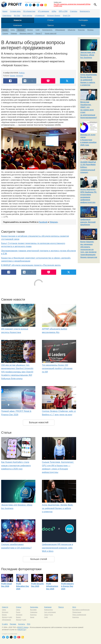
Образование (60, 30)
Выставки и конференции (81, 610)
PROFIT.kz (22, 630)
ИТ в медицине (44, 11)
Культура (81, 30)
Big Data (17, 16)
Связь (13, 30)
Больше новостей (39, 422)
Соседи (5, 33)
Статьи (50, 20)
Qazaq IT (39, 33)
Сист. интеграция (50, 612)
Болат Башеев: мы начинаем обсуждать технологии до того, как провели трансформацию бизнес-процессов (89, 249)
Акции (32, 617)
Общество (71, 30)
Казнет (5, 11)
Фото (83, 25)
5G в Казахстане (29, 11)
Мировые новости (26, 33)
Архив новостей (50, 33)
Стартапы (74, 11)
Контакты (22, 624)
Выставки (33, 610)
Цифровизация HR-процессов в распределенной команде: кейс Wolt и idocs (57, 548)
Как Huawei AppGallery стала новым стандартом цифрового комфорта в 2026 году (16, 465)
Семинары (34, 612)
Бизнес (5, 30)
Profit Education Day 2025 (23, 586)
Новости (18, 20)
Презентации (77, 612)
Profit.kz (22, 73)
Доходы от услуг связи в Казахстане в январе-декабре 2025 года (88, 140)
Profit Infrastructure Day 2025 (52, 586)
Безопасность (85, 11)
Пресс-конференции (79, 615)
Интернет (21, 30)
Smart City (67, 16)
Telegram (54, 222)
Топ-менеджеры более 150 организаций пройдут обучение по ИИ (57, 368)
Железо (30, 30)
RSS (29, 624)
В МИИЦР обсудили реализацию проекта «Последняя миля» (31, 265)
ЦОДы (54, 11)
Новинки (14, 33)
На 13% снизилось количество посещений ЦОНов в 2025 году (72, 5)
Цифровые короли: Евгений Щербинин (88, 222)
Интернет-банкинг (54, 16)
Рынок (18, 612)
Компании (18, 25)
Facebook (43, 222)
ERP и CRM (63, 11)
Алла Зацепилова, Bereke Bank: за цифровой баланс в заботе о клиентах (58, 508)
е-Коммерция (40, 16)
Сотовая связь (15, 11)
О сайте (5, 624)
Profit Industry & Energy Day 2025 (67, 586)
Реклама (13, 624)
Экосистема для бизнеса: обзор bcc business (88, 55)
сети (51, 615)
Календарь (83, 20)
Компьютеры (48, 610)
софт (10, 617)
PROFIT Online (23, 627)
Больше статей (39, 559)
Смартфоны (7, 16)
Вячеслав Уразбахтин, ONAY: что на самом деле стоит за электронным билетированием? (89, 110)
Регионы (90, 30)
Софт (38, 30)
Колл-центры (27, 16)
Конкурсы (33, 615)
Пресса (50, 25)
